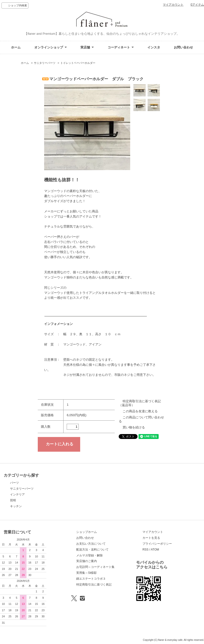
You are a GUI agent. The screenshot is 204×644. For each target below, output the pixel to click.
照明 (13, 500)
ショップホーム (87, 532)
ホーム (16, 47)
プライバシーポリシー (157, 544)
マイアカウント (173, 5)
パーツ (14, 483)
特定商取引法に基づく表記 (94, 585)
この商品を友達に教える (140, 411)
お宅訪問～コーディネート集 (95, 567)
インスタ (154, 47)
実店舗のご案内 (87, 561)
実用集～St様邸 (86, 573)
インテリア (17, 494)
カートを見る (151, 538)
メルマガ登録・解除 (89, 555)
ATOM (155, 550)
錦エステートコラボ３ (91, 579)
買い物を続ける (134, 427)
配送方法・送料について (92, 550)
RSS (146, 550)
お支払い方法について (91, 544)
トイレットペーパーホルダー (78, 63)
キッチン (16, 506)
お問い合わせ (183, 47)
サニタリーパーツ (45, 63)
